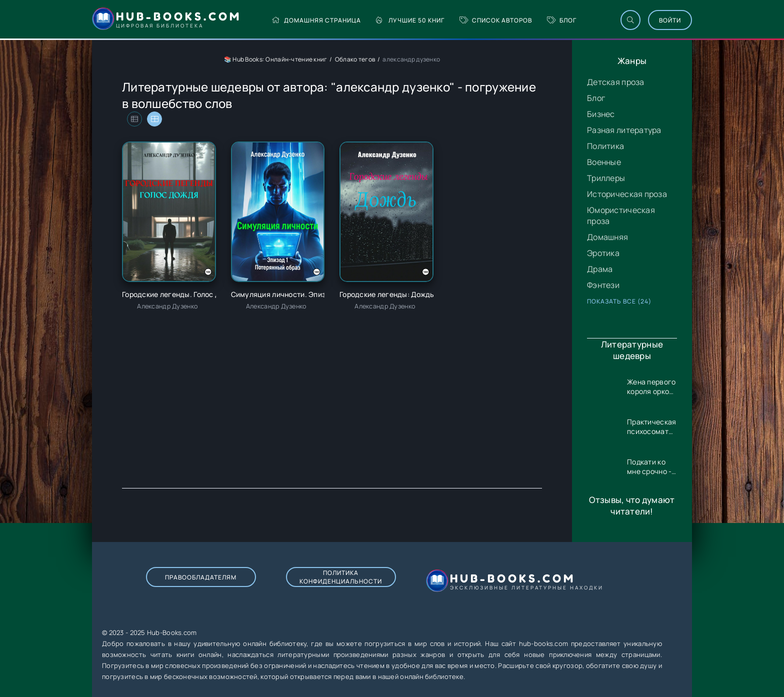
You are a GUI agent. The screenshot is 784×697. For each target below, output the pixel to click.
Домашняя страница (316, 20)
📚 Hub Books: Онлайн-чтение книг (276, 59)
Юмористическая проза (621, 215)
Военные (604, 162)
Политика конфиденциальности (341, 577)
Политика (605, 146)
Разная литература (624, 130)
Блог (562, 20)
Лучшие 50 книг (410, 20)
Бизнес (601, 114)
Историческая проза (627, 194)
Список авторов (496, 20)
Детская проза (616, 82)
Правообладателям (201, 577)
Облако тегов (355, 59)
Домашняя (607, 237)
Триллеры (606, 178)
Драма (600, 269)
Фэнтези (603, 285)
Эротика (603, 253)
